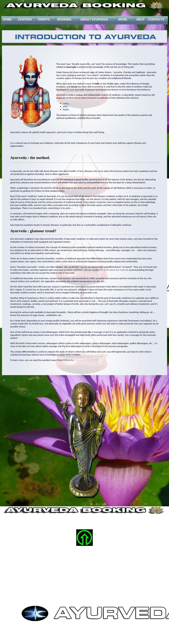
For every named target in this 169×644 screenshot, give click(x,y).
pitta (65, 106)
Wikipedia (68, 360)
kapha (66, 109)
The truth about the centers (113, 270)
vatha (66, 103)
